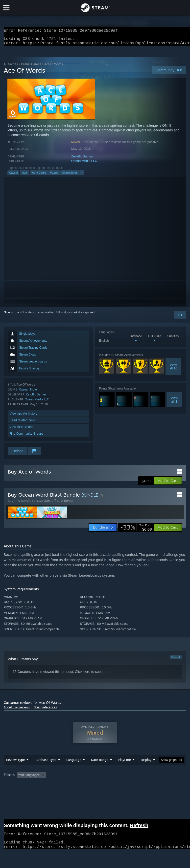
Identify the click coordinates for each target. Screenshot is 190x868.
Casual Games (31, 67)
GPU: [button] (59, 792)
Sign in (9, 315)
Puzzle (54, 176)
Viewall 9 (174, 403)
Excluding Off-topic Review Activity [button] (79, 785)
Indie (24, 176)
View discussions (21, 430)
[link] (136, 530)
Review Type (15, 770)
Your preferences (45, 710)
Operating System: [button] (17, 792)
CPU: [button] (43, 792)
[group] (95, 788)
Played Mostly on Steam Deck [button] (152, 785)
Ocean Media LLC (84, 164)
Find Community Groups (26, 436)
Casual (13, 176)
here (87, 675)
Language (74, 770)
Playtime (125, 770)
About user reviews (17, 710)
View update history (24, 416)
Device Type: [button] (81, 792)
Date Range (100, 770)
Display (146, 770)
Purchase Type (46, 770)
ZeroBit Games (82, 159)
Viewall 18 (173, 369)
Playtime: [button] (117, 785)
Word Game (39, 176)
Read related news (23, 423)
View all (176, 660)
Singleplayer (70, 176)
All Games (11, 67)
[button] (168, 484)
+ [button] (82, 176)
